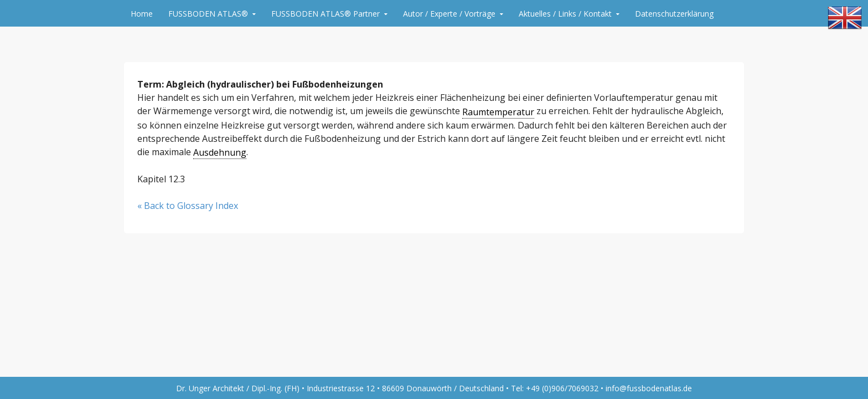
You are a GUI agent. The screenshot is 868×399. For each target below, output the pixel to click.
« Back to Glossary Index (188, 206)
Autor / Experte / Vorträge (449, 14)
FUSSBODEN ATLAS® (208, 14)
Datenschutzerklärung (674, 14)
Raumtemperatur (498, 112)
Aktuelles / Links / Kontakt (565, 14)
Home (142, 14)
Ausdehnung (220, 152)
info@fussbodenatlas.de (649, 388)
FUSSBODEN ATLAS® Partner (325, 14)
